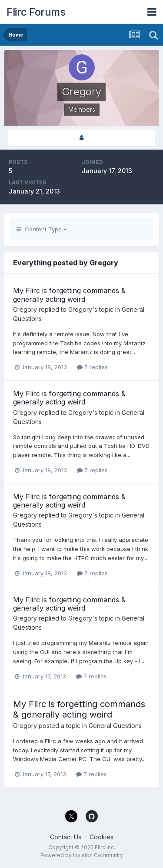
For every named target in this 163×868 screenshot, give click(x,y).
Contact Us (66, 837)
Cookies (101, 837)
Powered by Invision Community (82, 855)
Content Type (42, 229)
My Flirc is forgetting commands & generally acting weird (69, 295)
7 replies (92, 367)
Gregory (25, 309)
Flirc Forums (36, 12)
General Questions (115, 726)
